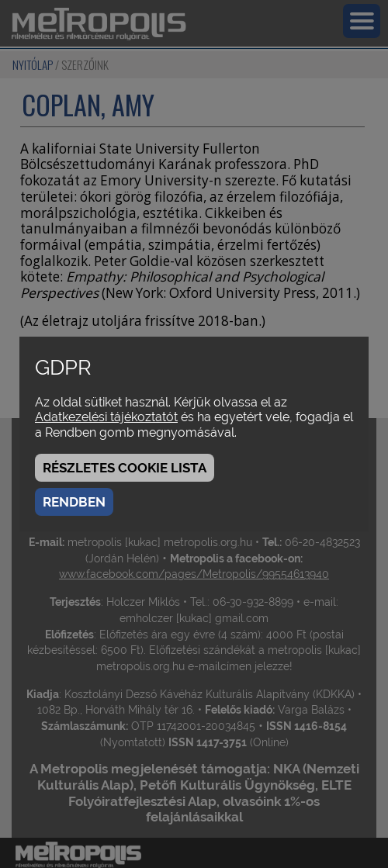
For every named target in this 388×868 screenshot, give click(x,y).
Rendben (74, 502)
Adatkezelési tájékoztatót (106, 417)
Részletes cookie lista (125, 468)
